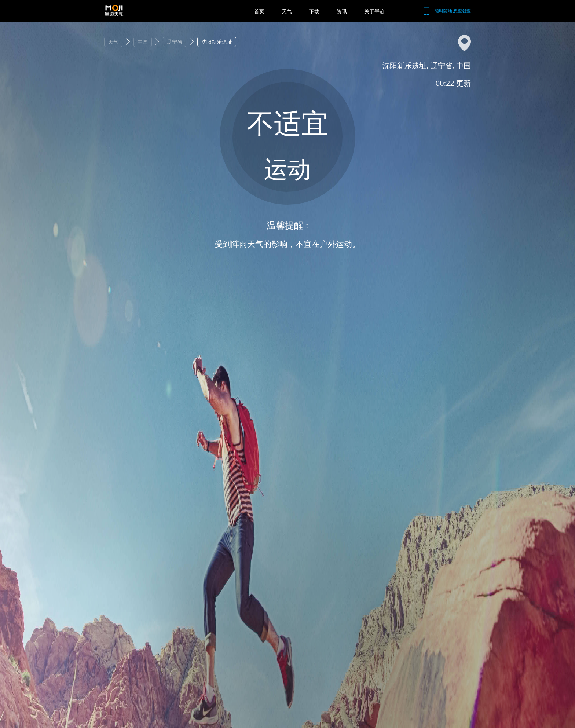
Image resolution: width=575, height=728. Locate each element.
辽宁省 (175, 42)
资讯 (342, 11)
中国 (143, 42)
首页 (259, 11)
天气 (287, 11)
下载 (314, 11)
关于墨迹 (374, 11)
